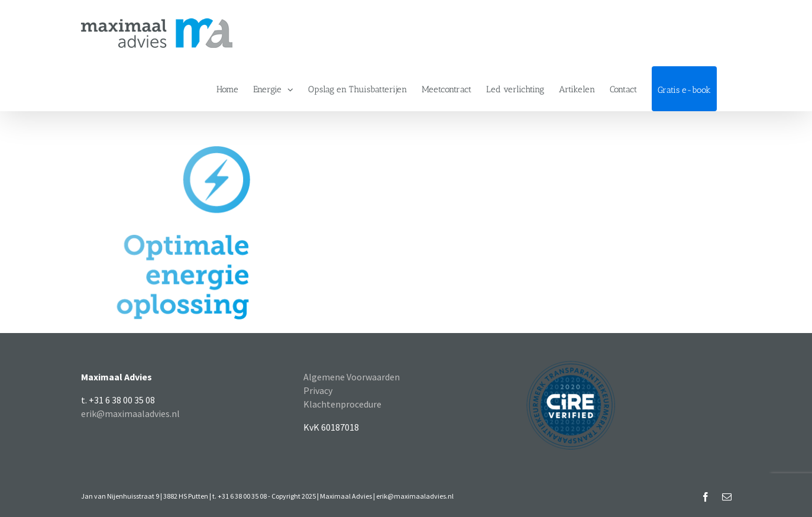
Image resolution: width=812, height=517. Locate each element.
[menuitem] (227, 89)
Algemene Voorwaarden (352, 377)
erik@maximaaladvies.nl (130, 413)
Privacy (318, 390)
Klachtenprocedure (342, 404)
